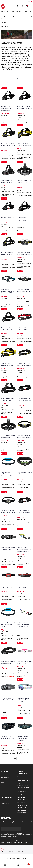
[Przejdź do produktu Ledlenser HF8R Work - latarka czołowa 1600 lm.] (25, 242)
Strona (13, 759)
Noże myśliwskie (22, 810)
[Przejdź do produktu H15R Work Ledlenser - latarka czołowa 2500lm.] (8, 133)
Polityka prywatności (23, 786)
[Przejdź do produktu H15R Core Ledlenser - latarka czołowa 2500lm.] (8, 206)
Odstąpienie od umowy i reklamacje (23, 788)
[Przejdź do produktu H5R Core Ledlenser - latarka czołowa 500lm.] (25, 388)
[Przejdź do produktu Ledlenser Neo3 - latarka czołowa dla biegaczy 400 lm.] (8, 612)
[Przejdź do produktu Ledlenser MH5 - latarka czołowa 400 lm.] (8, 537)
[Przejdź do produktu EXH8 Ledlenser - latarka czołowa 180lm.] (8, 352)
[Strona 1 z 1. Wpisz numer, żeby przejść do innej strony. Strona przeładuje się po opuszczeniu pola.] (18, 759)
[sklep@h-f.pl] (17, 841)
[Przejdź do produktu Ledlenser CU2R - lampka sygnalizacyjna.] (8, 726)
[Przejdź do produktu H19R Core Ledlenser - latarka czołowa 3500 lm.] (25, 96)
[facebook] (3, 841)
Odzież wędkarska (22, 805)
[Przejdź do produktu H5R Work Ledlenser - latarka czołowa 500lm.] (25, 352)
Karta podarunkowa (22, 813)
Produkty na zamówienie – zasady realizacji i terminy (24, 780)
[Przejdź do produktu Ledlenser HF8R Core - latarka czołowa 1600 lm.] (25, 279)
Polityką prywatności (11, 836)
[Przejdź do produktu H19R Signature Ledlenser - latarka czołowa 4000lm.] (8, 96)
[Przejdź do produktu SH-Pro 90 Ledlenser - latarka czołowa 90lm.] (8, 687)
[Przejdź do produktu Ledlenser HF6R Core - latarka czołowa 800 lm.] (8, 500)
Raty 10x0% (20, 783)
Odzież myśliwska (22, 808)
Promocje (20, 794)
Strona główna (4, 11)
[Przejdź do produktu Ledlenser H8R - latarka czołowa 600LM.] (25, 317)
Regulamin (20, 833)
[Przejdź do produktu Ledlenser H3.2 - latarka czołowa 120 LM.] (25, 575)
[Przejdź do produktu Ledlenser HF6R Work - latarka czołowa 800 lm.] (25, 425)
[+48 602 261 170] (26, 841)
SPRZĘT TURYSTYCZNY (17, 11)
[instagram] (9, 841)
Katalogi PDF (4, 775)
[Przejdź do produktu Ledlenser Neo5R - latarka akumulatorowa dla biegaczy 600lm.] (8, 461)
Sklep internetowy (16, 858)
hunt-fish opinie (5, 778)
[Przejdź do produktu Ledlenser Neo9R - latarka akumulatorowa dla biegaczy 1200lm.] (8, 279)
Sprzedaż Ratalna (22, 792)
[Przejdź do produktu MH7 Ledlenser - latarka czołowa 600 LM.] (8, 425)
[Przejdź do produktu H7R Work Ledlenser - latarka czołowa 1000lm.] (8, 242)
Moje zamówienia (5, 803)
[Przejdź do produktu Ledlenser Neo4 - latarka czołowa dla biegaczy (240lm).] (25, 612)
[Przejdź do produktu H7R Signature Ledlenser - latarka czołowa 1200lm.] (25, 206)
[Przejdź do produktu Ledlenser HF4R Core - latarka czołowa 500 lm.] (8, 575)
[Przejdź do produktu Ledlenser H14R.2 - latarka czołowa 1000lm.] (8, 170)
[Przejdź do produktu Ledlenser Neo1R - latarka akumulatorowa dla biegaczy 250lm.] (25, 537)
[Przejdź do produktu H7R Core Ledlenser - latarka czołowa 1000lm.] (8, 317)
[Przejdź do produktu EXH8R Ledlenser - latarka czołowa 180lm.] (25, 133)
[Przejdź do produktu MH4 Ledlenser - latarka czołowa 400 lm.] (25, 461)
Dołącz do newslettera (11, 829)
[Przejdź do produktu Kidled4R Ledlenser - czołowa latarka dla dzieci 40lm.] (25, 687)
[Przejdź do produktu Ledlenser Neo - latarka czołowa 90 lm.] (25, 651)
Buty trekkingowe (22, 803)
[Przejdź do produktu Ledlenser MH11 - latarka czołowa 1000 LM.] (25, 170)
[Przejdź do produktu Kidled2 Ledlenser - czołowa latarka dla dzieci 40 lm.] (25, 726)
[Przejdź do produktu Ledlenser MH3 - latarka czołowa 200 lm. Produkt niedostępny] (8, 651)
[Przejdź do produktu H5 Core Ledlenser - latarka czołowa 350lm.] (25, 500)
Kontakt (3, 783)
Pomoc (2, 780)
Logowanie (3, 801)
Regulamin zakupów (22, 777)
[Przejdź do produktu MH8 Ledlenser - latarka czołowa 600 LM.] (8, 388)
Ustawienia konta (5, 806)
